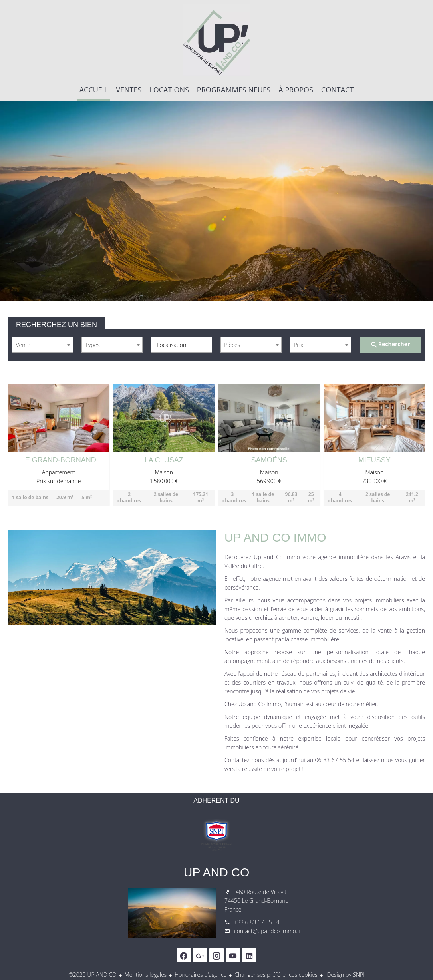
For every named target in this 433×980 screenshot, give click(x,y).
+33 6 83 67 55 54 (257, 922)
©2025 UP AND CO (92, 975)
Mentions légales (146, 975)
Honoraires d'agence (201, 975)
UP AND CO (217, 872)
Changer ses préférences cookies (276, 975)
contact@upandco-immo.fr (268, 931)
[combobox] (43, 345)
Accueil (216, 40)
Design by (345, 975)
